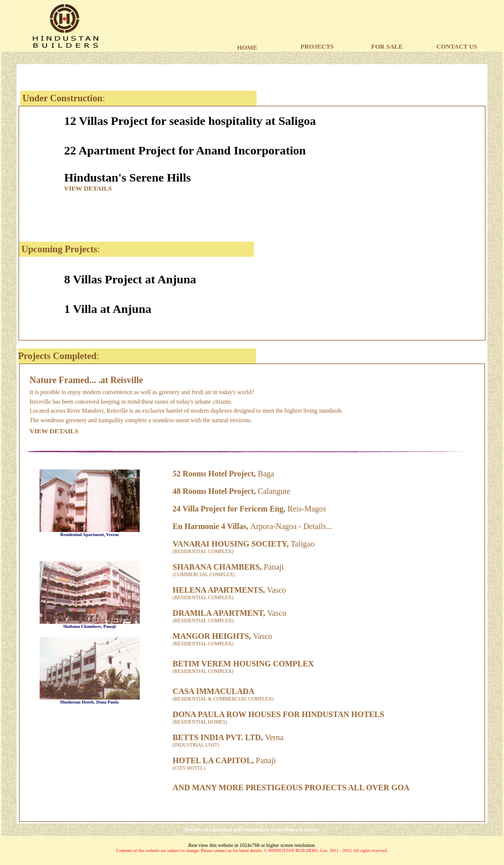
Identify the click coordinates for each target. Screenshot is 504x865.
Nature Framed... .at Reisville (86, 380)
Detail (313, 526)
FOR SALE (387, 47)
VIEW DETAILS (88, 188)
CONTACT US (457, 47)
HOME (247, 48)
